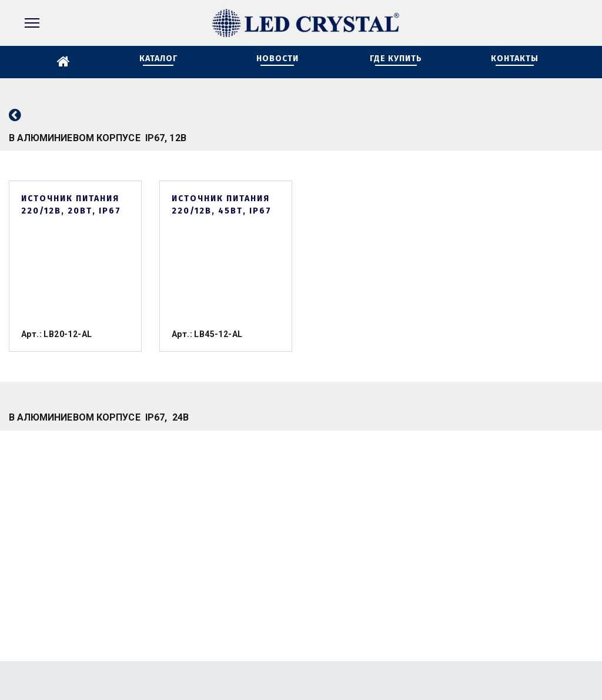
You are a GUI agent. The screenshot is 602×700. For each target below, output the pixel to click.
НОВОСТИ (277, 59)
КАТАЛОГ (158, 59)
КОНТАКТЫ (515, 59)
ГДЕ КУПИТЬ (396, 59)
